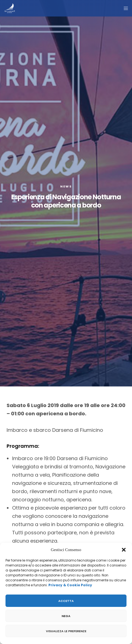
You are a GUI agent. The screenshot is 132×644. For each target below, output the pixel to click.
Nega (66, 616)
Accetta (66, 601)
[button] (124, 550)
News (66, 186)
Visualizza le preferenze (66, 631)
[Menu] (124, 8)
